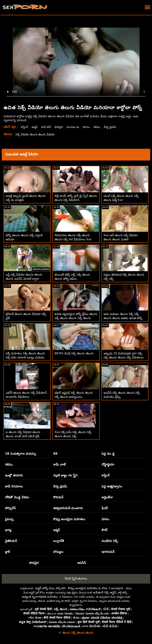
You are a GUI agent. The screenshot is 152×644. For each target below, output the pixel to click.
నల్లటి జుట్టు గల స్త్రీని (65, 475)
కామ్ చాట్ (59, 464)
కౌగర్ (104, 530)
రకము (98, 127)
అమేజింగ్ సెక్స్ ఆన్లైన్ (104, 592)
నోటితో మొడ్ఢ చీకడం (17, 497)
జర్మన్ (35, 127)
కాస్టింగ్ (25, 127)
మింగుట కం (74, 127)
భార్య (8, 530)
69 (55, 454)
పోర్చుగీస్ (10, 508)
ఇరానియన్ (108, 552)
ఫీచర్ (105, 508)
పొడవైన (59, 127)
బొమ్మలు (58, 552)
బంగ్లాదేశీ (59, 541)
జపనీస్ (82, 563)
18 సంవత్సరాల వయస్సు (21, 454)
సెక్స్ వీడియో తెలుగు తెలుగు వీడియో (36, 134)
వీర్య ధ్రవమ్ (112, 127)
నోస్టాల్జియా (108, 464)
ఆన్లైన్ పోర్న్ (42, 588)
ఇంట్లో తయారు (14, 475)
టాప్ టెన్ (47, 127)
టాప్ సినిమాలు (14, 486)
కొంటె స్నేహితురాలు (76, 578)
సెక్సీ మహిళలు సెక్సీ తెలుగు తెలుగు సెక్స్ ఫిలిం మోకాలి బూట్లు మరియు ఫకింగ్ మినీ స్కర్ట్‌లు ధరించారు (25, 357)
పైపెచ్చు (9, 519)
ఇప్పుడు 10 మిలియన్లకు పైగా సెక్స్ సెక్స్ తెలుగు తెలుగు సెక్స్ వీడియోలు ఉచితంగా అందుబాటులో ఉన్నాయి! (124, 357)
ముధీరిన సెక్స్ (110, 541)
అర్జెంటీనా (107, 497)
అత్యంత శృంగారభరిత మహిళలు (40, 597)
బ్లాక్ (7, 552)
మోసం (88, 127)
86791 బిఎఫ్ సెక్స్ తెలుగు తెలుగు (74, 353)
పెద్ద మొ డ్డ (108, 454)
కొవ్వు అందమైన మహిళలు (69, 519)
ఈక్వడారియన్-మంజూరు (68, 508)
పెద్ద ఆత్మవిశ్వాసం (112, 486)
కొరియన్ (58, 497)
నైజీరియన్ (11, 541)
